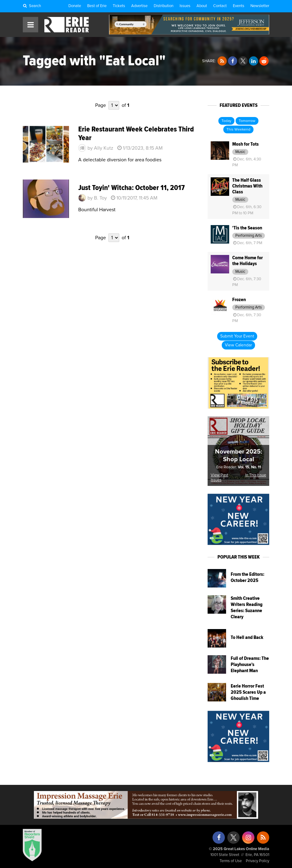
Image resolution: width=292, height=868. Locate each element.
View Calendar (238, 345)
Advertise (139, 6)
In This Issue (256, 475)
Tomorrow (247, 121)
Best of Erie (97, 6)
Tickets (119, 6)
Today (226, 121)
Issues (185, 6)
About (202, 6)
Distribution (164, 6)
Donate (75, 6)
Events (239, 6)
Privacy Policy (258, 861)
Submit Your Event (237, 336)
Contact (220, 6)
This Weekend (238, 130)
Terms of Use (231, 861)
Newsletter (260, 6)
